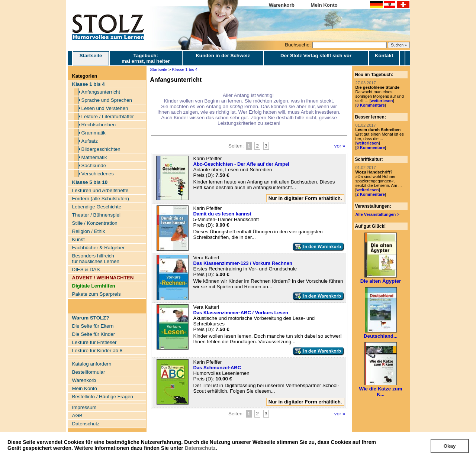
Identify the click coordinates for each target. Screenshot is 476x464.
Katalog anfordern (92, 364)
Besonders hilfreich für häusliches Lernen (96, 259)
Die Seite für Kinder (94, 334)
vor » (340, 146)
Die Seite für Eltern (93, 326)
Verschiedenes (98, 174)
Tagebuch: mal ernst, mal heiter (146, 58)
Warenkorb (282, 5)
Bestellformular (89, 372)
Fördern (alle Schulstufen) (101, 199)
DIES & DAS (86, 270)
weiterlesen (382, 101)
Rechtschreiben (99, 125)
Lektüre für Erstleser (94, 342)
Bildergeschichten (101, 149)
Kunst (78, 239)
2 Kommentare (371, 194)
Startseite (91, 58)
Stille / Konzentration (95, 223)
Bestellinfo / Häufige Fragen (103, 397)
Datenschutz (200, 448)
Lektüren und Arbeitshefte (100, 190)
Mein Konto (324, 5)
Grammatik (94, 133)
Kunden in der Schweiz (223, 56)
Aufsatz (90, 141)
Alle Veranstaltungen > (377, 214)
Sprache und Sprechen (107, 100)
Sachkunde (94, 166)
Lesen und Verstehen (105, 108)
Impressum (84, 407)
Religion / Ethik (89, 231)
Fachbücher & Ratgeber (99, 248)
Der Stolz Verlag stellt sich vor (316, 56)
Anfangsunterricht (101, 92)
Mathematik (94, 157)
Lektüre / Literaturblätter (108, 116)
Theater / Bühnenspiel (96, 215)
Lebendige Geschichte (97, 207)
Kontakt (384, 56)
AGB (77, 416)
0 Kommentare (371, 105)
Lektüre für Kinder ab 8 (97, 351)
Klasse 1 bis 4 (185, 69)
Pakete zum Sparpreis (97, 294)
